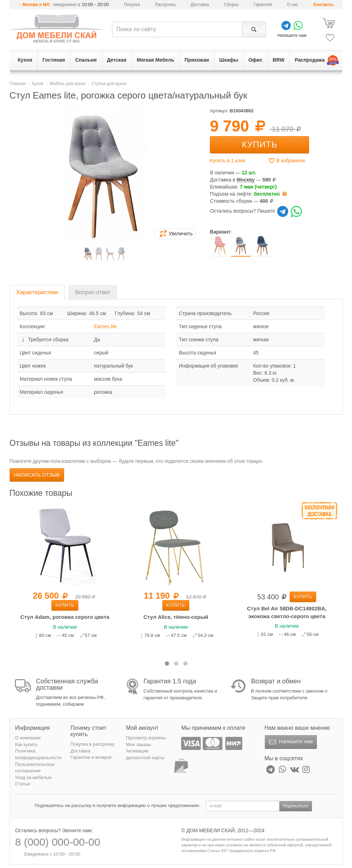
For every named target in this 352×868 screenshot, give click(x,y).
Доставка (200, 5)
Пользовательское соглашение (35, 768)
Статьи (23, 784)
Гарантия (263, 5)
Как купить (26, 744)
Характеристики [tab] (37, 292)
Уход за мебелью (33, 777)
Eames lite (105, 326)
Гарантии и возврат (91, 757)
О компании (28, 738)
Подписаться (296, 806)
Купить (259, 144)
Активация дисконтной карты (145, 754)
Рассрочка (165, 5)
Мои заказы (138, 744)
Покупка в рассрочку (93, 744)
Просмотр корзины (146, 738)
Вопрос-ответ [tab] (93, 292)
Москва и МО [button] (36, 5)
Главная (18, 84)
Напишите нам (290, 742)
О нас (292, 5)
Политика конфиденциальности (38, 754)
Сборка (231, 5)
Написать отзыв (37, 475)
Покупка (132, 5)
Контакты (323, 5)
